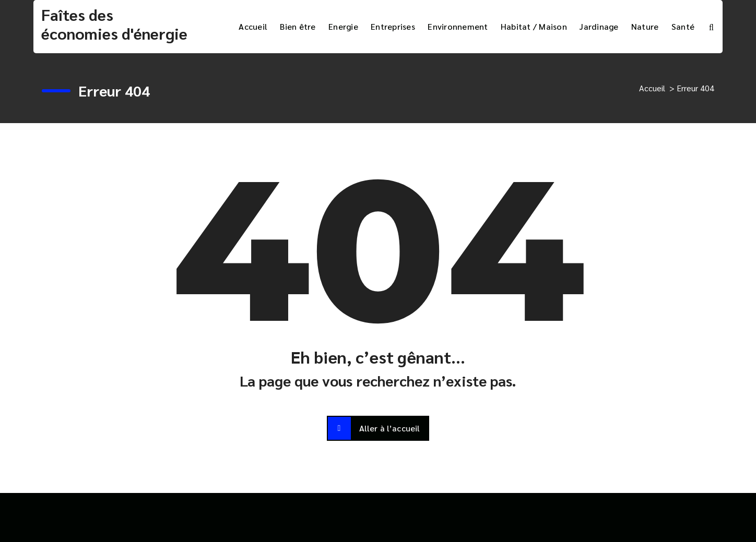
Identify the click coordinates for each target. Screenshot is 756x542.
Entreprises (393, 26)
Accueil (253, 26)
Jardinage (599, 26)
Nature (645, 26)
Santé (683, 26)
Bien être (298, 26)
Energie (343, 26)
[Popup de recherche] (711, 27)
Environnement (458, 26)
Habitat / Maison (534, 26)
